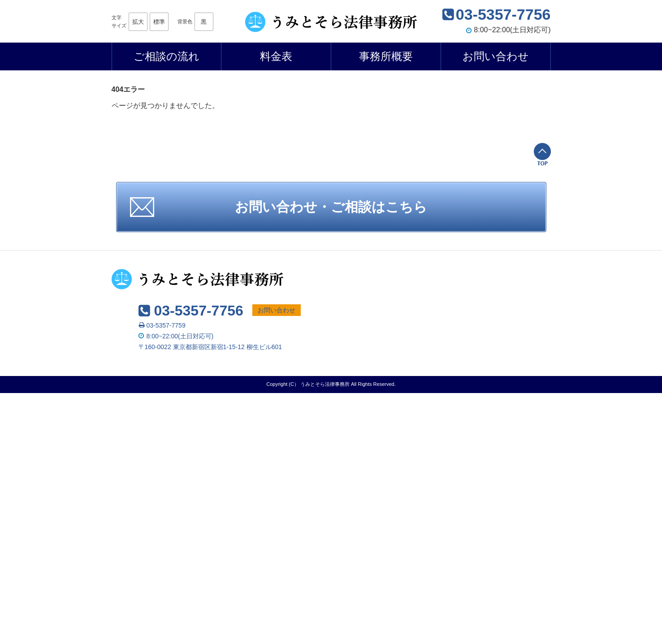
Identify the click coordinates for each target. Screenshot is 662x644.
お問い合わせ (496, 56)
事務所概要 (386, 56)
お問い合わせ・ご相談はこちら (331, 207)
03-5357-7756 (503, 14)
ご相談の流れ (167, 56)
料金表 (276, 56)
